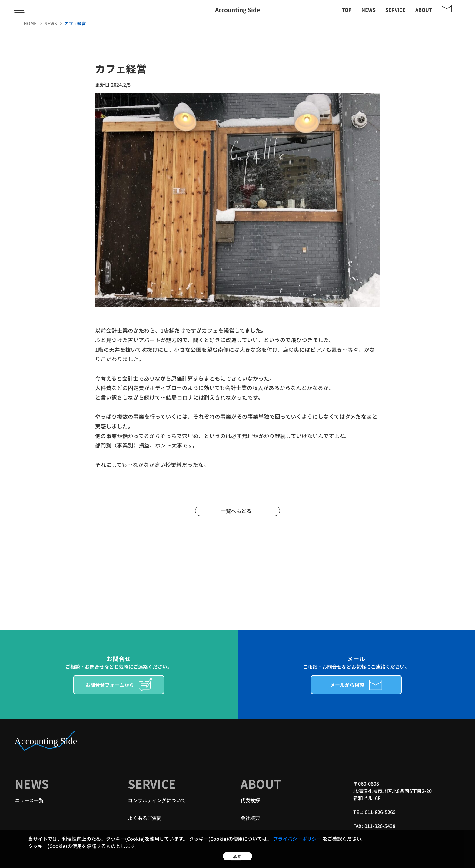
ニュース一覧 (29, 800)
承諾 (237, 852)
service (395, 10)
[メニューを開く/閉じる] (19, 10)
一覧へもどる (238, 511)
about (424, 10)
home (31, 23)
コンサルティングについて (157, 800)
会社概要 (250, 818)
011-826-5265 (380, 812)
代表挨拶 (250, 800)
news (369, 10)
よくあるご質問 (145, 818)
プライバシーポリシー (298, 830)
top (347, 10)
